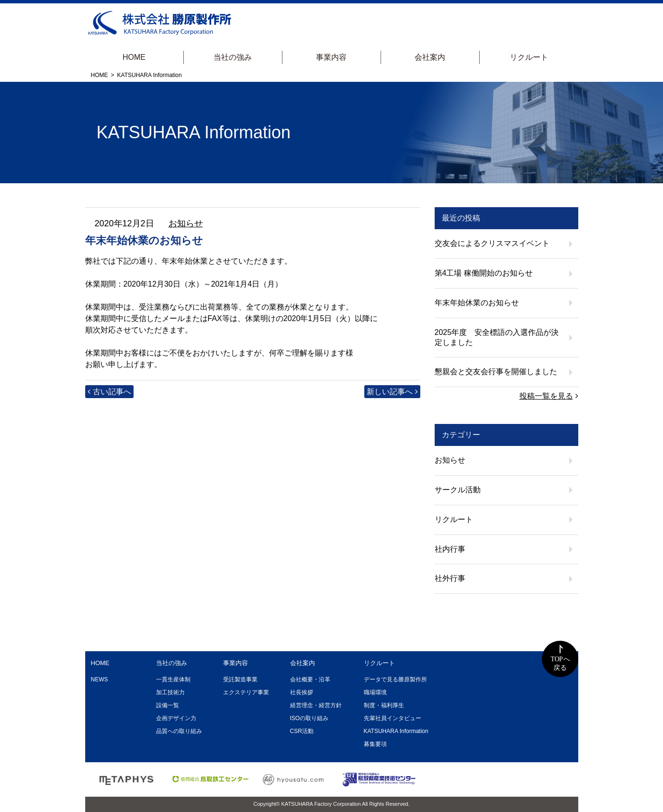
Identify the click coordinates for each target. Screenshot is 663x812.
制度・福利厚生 (384, 705)
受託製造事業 (240, 679)
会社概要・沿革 (310, 679)
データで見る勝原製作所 (395, 679)
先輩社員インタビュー (393, 718)
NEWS (100, 679)
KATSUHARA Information (396, 731)
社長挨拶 (302, 692)
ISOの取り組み (309, 718)
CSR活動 (302, 731)
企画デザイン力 (176, 718)
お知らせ (186, 223)
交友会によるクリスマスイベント (492, 243)
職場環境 (375, 692)
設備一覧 (168, 705)
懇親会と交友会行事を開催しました (496, 372)
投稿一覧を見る (546, 396)
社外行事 (450, 578)
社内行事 (450, 549)
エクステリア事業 (246, 692)
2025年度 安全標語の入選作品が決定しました (497, 337)
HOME (134, 57)
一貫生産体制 (173, 679)
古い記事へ (112, 392)
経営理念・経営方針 (316, 705)
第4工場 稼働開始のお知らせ (484, 273)
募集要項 (375, 744)
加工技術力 (170, 692)
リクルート (529, 57)
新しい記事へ (390, 392)
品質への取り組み (179, 731)
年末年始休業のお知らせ (477, 303)
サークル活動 (458, 490)
